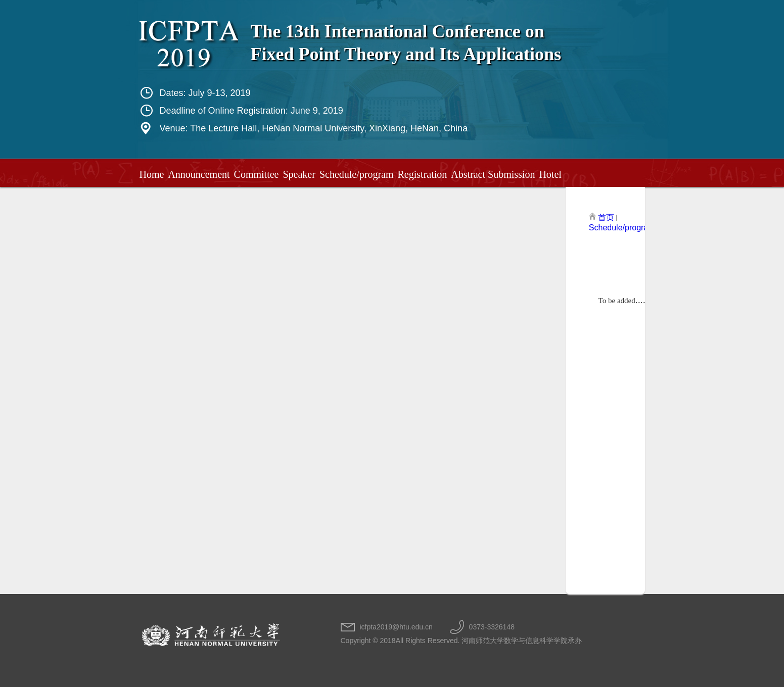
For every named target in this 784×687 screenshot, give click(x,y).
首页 (606, 217)
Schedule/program (622, 228)
